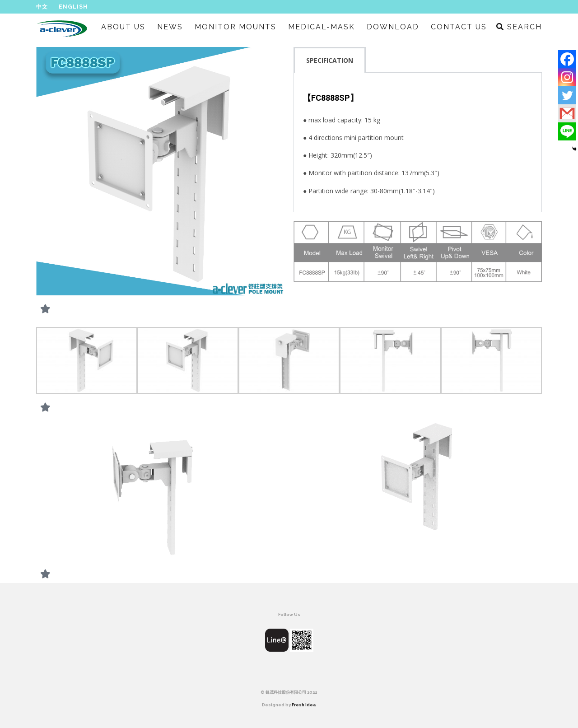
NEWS (170, 27)
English (73, 7)
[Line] (567, 131)
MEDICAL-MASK (322, 27)
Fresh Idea (304, 705)
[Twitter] (567, 95)
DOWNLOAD (393, 27)
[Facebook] (567, 59)
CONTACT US (459, 27)
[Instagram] (567, 77)
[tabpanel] (418, 142)
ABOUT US (123, 27)
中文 (42, 7)
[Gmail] (567, 113)
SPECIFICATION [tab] (330, 60)
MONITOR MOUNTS (235, 27)
